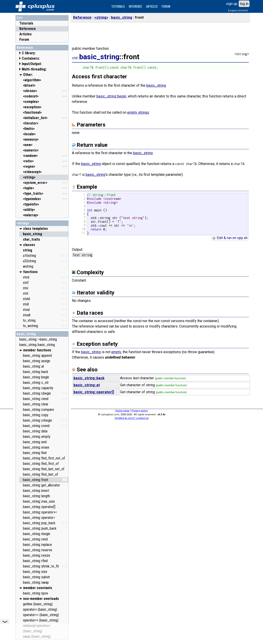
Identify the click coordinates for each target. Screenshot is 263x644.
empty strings (138, 112)
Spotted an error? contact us (132, 418)
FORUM (166, 6)
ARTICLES (152, 6)
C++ (20, 18)
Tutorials (26, 23)
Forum (24, 40)
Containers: (31, 58)
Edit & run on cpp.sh (230, 238)
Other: (28, 75)
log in (244, 4)
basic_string (26, 334)
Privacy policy (140, 411)
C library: (29, 53)
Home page (122, 411)
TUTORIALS (118, 6)
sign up (232, 4)
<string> (23, 223)
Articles (26, 34)
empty (116, 352)
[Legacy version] (238, 10)
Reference (28, 29)
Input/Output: (32, 64)
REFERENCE (135, 6)
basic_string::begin (111, 96)
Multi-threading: (34, 69)
